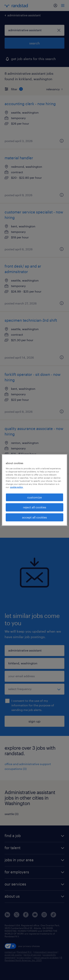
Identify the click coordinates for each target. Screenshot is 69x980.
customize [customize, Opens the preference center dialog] (34, 497)
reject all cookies (35, 507)
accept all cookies (34, 517)
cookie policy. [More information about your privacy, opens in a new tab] (17, 487)
